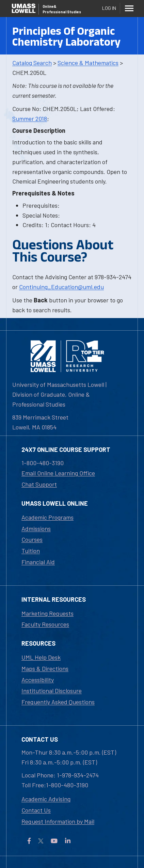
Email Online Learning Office (58, 473)
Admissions (36, 528)
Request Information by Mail (58, 821)
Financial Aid (38, 562)
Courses (32, 539)
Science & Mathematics (88, 63)
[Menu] (129, 8)
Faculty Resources (45, 624)
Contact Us (36, 810)
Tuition (31, 551)
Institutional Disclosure (52, 691)
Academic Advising (46, 799)
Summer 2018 (30, 119)
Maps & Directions (45, 668)
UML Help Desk (41, 657)
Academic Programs (47, 517)
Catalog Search (32, 63)
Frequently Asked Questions (58, 702)
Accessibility (38, 680)
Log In (109, 8)
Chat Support (39, 484)
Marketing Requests (47, 613)
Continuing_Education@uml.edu (61, 287)
